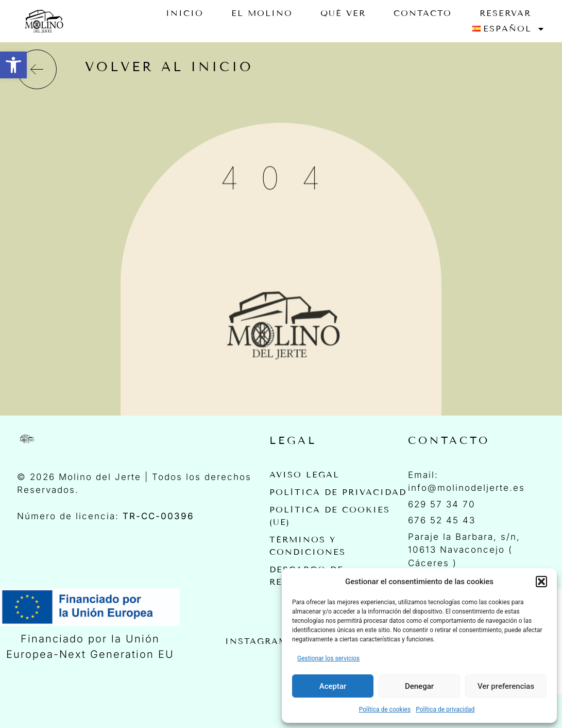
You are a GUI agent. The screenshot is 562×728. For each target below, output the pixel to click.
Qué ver (343, 13)
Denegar (419, 686)
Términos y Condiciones (308, 546)
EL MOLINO (262, 13)
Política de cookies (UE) (330, 516)
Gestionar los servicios (328, 658)
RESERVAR (505, 13)
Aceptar (333, 686)
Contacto (423, 13)
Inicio (185, 13)
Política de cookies (385, 709)
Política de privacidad (445, 709)
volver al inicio (169, 67)
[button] (13, 65)
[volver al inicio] (37, 69)
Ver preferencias (506, 686)
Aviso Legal (304, 475)
